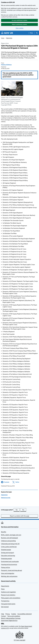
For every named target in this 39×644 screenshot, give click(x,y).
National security (6, 498)
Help (3, 614)
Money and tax (6, 567)
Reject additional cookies (19, 24)
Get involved (5, 607)
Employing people (6, 559)
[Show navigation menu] (31, 33)
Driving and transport (7, 553)
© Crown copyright (20, 640)
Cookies (14, 614)
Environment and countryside (10, 562)
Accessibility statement (25, 614)
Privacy (8, 614)
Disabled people (6, 550)
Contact (4, 616)
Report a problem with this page (20, 516)
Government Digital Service (9, 621)
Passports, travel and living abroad (11, 570)
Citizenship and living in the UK (10, 544)
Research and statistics (8, 595)
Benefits (4, 532)
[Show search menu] (37, 33)
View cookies (20, 28)
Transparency (5, 601)
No (24, 510)
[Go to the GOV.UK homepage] (7, 33)
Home (3, 38)
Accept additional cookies (20, 20)
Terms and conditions (14, 616)
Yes (18, 510)
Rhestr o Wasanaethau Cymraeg (11, 618)
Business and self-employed (9, 538)
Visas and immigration (8, 573)
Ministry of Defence (6, 65)
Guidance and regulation (8, 592)
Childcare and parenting (8, 541)
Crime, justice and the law (9, 547)
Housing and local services (9, 564)
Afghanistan (9, 38)
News (3, 589)
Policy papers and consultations (11, 598)
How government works (8, 604)
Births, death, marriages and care (11, 535)
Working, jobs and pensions (9, 576)
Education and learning (8, 556)
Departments (5, 586)
